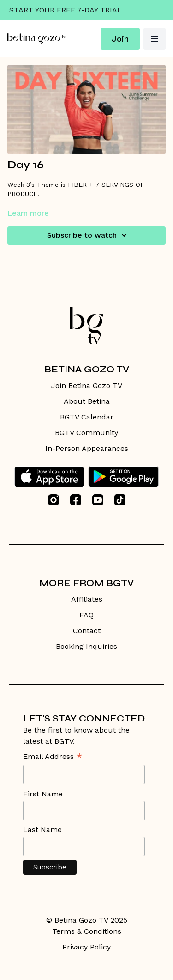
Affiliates (87, 599)
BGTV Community (86, 433)
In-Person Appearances (87, 448)
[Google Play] (124, 477)
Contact (87, 631)
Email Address (53, 757)
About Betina (87, 401)
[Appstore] (49, 477)
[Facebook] (76, 500)
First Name (43, 794)
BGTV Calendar (87, 417)
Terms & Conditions (87, 931)
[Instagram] (54, 500)
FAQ (86, 615)
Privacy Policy (86, 947)
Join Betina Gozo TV (87, 385)
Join (120, 39)
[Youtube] (98, 500)
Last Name (42, 829)
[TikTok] (120, 500)
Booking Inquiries (86, 646)
